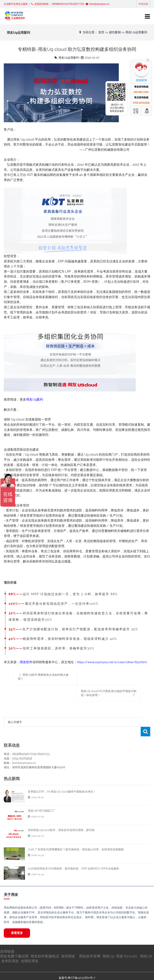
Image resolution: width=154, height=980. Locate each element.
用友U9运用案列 (136, 32)
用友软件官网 (90, 947)
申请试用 (143, 4)
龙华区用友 (10, 951)
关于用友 (11, 885)
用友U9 (108, 947)
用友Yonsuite (127, 947)
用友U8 (146, 947)
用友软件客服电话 (45, 947)
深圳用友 (68, 947)
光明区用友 (30, 951)
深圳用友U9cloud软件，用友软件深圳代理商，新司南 (61, 820)
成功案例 (115, 32)
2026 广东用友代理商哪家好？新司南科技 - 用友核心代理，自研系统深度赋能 (76, 840)
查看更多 (17, 923)
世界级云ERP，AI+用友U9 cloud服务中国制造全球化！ (62, 782)
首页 (101, 32)
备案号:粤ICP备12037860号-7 (77, 968)
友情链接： (9, 942)
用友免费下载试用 (14, 947)
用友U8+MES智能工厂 (42, 801)
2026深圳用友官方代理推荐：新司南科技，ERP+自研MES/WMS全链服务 (74, 859)
